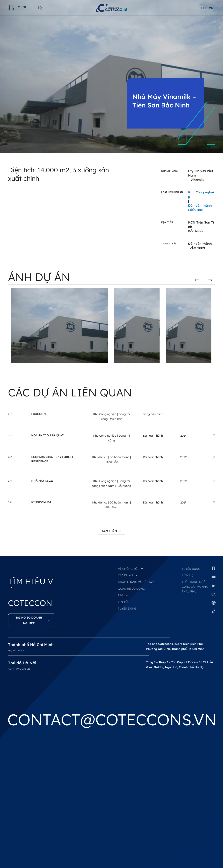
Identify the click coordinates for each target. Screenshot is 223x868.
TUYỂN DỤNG (127, 609)
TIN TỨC (124, 602)
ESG (123, 595)
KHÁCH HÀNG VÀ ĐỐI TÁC (136, 582)
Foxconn (39, 414)
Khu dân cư (100, 457)
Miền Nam (108, 486)
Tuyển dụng (191, 569)
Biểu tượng (124, 486)
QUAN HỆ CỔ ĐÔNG (131, 589)
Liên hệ (188, 575)
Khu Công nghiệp (105, 414)
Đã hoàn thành (119, 457)
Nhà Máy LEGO (42, 481)
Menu (23, 7)
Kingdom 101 (41, 502)
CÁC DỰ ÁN (128, 575)
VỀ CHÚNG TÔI (131, 569)
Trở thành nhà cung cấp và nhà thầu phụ (195, 587)
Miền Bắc (116, 419)
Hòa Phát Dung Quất (47, 435)
